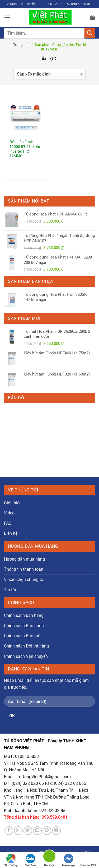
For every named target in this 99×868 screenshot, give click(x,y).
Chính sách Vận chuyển (26, 656)
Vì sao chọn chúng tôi (24, 580)
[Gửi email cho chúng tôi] (37, 831)
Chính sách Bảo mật (23, 636)
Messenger (69, 860)
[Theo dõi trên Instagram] (18, 831)
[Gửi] (90, 33)
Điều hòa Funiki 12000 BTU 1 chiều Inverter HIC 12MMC (25, 149)
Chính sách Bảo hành (24, 626)
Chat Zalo (30, 860)
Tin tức (11, 590)
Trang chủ (21, 45)
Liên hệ (11, 533)
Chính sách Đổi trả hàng (26, 646)
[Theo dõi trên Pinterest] (47, 831)
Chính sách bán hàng (24, 615)
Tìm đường (11, 860)
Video (9, 513)
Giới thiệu (13, 503)
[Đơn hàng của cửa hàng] (49, 74)
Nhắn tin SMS (88, 860)
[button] (7, 17)
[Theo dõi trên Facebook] (9, 831)
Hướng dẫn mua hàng (24, 559)
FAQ (8, 523)
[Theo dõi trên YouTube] (56, 831)
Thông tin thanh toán (24, 569)
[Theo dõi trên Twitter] (28, 831)
